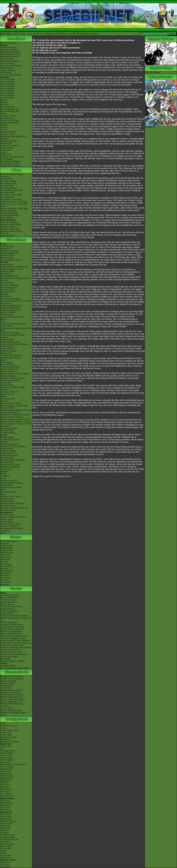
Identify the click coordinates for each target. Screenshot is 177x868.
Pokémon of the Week (9, 123)
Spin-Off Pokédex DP (9, 109)
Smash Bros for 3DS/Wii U (12, 355)
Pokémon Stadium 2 (9, 481)
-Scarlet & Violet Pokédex (11, 75)
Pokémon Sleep (7, 258)
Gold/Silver (5, 476)
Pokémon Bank (6, 326)
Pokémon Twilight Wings (11, 224)
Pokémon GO (6, 249)
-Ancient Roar (6, 817)
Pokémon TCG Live (9, 292)
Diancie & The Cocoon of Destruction (16, 643)
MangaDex (5, 543)
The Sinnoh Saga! (8, 192)
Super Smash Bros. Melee (11, 487)
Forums (23, 34)
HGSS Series (6, 573)
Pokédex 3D (5, 383)
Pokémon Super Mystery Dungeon (14, 344)
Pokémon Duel (6, 353)
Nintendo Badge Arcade (10, 358)
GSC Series (5, 559)
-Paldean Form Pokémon (10, 166)
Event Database (7, 159)
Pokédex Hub (49, 34)
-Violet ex (4, 833)
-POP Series (5, 810)
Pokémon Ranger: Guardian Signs (14, 405)
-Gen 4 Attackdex (7, 86)
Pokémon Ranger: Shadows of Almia (15, 421)
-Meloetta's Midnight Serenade (13, 638)
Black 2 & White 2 (8, 365)
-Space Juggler (6, 846)
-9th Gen (4, 125)
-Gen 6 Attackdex (7, 91)
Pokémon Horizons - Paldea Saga (14, 208)
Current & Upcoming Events (12, 157)
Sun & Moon (6, 296)
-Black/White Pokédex (10, 57)
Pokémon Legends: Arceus (11, 269)
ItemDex (4, 100)
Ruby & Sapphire (7, 437)
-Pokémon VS (6, 858)
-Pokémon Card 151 (9, 821)
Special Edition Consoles (11, 524)
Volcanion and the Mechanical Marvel (16, 647)
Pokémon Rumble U (9, 371)
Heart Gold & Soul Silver (11, 403)
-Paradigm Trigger (8, 837)
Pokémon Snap (6, 499)
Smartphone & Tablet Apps (11, 528)
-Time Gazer (5, 848)
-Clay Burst (5, 826)
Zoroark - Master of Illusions (12, 629)
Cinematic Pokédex (8, 116)
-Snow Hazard (6, 823)
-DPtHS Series (6, 789)
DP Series (4, 569)
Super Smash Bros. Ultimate (12, 317)
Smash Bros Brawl (8, 433)
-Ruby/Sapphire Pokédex (10, 52)
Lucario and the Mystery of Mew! (14, 616)
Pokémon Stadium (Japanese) (12, 503)
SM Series (4, 584)
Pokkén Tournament (8, 351)
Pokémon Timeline (8, 132)
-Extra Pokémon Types (10, 730)
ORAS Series (6, 582)
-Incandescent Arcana (9, 839)
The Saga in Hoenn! (8, 188)
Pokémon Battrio (7, 430)
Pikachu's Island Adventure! (12, 694)
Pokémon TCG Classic (10, 742)
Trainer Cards (6, 732)
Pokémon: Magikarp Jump (11, 305)
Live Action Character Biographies (15, 668)
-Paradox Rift (6, 746)
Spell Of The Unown (9, 602)
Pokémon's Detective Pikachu (12, 661)
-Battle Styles (6, 780)
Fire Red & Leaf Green (10, 440)
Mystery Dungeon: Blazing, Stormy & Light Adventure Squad (16, 411)
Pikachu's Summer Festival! (12, 690)
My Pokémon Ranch (9, 428)
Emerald (4, 442)
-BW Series (5, 787)
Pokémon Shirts (7, 148)
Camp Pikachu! (7, 685)
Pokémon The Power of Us (11, 652)
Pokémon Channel (8, 451)
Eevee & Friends (7, 708)
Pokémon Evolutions (9, 226)
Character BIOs (7, 546)
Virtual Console (7, 521)
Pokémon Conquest (8, 376)
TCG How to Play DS (9, 392)
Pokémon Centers (8, 134)
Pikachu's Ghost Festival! (11, 692)
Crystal (3, 478)
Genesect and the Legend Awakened (15, 641)
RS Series (4, 562)
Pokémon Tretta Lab (9, 369)
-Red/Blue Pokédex (8, 48)
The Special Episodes (9, 213)
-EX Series (5, 792)
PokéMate (4, 471)
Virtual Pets (5, 531)
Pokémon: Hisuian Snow (10, 229)
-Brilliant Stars (6, 769)
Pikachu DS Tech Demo (10, 465)
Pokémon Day (6, 143)
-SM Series (5, 782)
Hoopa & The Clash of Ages (12, 645)
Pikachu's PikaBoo (8, 683)
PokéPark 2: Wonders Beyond (13, 378)
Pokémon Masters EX (9, 253)
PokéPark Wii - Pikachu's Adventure (15, 415)
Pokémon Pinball (7, 501)
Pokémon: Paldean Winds (11, 231)
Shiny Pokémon (7, 217)
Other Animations (8, 236)
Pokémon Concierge (9, 141)
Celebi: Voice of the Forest (11, 606)
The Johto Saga (7, 186)
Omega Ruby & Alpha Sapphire (13, 324)
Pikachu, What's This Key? (11, 710)
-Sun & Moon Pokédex (10, 61)
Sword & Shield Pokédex (79, 34)
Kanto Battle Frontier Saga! (12, 190)
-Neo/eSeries (5, 794)
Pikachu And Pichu (8, 681)
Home (15, 34)
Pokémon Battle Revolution (12, 417)
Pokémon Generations (9, 222)
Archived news (11, 43)
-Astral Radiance (7, 767)
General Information (9, 541)
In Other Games (7, 519)
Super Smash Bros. (8, 510)
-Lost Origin (5, 762)
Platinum (4, 401)
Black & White (6, 362)
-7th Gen (4, 129)
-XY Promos (5, 808)
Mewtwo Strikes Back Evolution (14, 654)
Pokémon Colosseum (9, 444)
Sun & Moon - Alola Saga (11, 199)
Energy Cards (6, 735)
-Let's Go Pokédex (8, 63)
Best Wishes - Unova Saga (11, 195)
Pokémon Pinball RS (9, 455)
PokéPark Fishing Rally (10, 467)
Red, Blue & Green (8, 492)
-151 (2, 748)
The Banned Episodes (9, 215)
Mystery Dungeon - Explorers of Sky (15, 419)
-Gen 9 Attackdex (7, 98)
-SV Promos (5, 801)
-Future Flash (6, 814)
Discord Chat (6, 154)
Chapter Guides (7, 550)
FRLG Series (6, 564)
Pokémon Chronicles (9, 211)
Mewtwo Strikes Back (9, 597)
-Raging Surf (6, 819)
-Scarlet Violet (6, 755)
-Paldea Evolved (7, 753)
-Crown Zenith (6, 757)
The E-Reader (6, 469)
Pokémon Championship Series (13, 136)
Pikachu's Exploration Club (12, 697)
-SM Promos (5, 805)
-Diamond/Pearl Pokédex (11, 54)
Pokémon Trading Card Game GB (14, 508)
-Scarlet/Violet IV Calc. (10, 120)
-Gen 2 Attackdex (7, 82)
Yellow (3, 494)
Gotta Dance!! (6, 688)
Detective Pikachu (8, 312)
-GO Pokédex (6, 73)
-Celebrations (6, 773)
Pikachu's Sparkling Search (11, 701)
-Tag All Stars (6, 855)
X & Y (3, 321)
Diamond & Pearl (8, 399)
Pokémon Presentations (10, 145)
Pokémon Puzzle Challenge (12, 483)
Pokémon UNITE (7, 255)
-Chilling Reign (7, 778)
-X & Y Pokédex (7, 59)
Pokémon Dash (6, 449)
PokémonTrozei (7, 462)
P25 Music (5, 138)
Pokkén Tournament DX (10, 310)
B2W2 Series (6, 578)
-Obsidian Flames (8, 751)
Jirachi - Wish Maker (9, 611)
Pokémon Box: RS (8, 453)
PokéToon (4, 233)
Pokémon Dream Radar (10, 367)
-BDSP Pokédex (7, 68)
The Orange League (8, 183)
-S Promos (5, 864)
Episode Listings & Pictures (12, 174)
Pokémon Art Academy (10, 333)
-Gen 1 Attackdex (7, 79)
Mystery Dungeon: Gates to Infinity (15, 374)
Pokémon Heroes (7, 609)
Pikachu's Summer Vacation (12, 676)
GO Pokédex (62, 34)
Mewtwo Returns (7, 604)
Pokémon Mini (6, 485)
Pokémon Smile (7, 283)
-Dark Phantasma (7, 844)
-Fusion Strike (6, 771)
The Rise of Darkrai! (9, 622)
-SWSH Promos (7, 803)
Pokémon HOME (7, 271)
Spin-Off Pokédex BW (10, 111)
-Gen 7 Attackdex (7, 93)
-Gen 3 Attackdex (7, 84)
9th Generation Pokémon (10, 161)
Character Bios (6, 179)
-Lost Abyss (5, 842)
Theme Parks (6, 150)
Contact (31, 34)
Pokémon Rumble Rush (10, 308)
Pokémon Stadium (8, 506)
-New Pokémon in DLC (10, 164)
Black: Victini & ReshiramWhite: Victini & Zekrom (11, 633)
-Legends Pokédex (8, 70)
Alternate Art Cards (8, 737)
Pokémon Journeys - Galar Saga (13, 201)
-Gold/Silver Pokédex (9, 50)
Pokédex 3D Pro (7, 385)
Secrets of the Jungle (9, 657)
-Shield (3, 853)
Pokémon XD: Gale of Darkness (13, 446)
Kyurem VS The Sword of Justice (14, 636)
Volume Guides (7, 553)
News (3, 43)
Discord (39, 34)
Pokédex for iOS (7, 394)
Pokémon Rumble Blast (10, 380)
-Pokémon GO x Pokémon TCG (13, 764)
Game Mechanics (7, 118)
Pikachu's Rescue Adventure (12, 679)
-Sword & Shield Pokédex (11, 66)
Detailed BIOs (6, 548)
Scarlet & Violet (7, 246)
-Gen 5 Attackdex (7, 88)
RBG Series (5, 555)
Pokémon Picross (7, 346)
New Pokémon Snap (9, 287)
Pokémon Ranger (7, 458)
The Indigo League (8, 181)
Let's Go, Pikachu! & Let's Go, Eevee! (16, 301)
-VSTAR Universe (8, 835)
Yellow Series (6, 557)
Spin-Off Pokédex (8, 107)
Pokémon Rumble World (10, 342)
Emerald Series (6, 566)
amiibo (3, 533)
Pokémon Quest (7, 314)
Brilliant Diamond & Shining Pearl (15, 267)
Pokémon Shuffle (7, 340)
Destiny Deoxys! (7, 613)
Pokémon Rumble (8, 408)
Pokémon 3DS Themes (10, 526)
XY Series (4, 580)
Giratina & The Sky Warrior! (12, 625)
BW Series (5, 575)
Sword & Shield (7, 264)
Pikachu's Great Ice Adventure (13, 699)
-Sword (3, 851)
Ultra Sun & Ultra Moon (10, 299)
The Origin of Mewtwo (10, 595)
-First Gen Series (7, 796)
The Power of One (8, 600)
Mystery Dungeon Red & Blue (13, 460)
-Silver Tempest (7, 760)
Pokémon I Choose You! (10, 650)
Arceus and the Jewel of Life (12, 627)
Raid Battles (5, 739)
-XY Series (5, 785)
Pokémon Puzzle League (10, 496)
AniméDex (5, 176)
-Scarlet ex (5, 830)
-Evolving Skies (7, 776)
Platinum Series (7, 571)
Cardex (3, 113)
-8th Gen (4, 127)
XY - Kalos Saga (7, 197)
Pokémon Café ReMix (9, 251)
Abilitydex (5, 104)
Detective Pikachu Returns (11, 260)
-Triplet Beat (5, 828)
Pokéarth (95, 34)
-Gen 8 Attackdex (7, 95)
